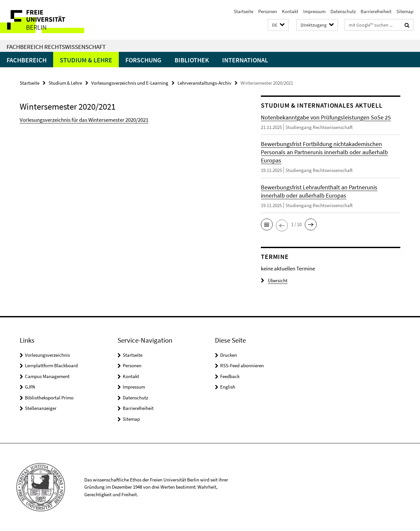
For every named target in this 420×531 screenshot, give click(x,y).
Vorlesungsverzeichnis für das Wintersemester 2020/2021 (84, 120)
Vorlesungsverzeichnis (47, 355)
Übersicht (274, 280)
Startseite (243, 11)
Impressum (314, 11)
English (228, 387)
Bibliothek (192, 60)
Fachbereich (27, 60)
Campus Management (47, 376)
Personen (268, 11)
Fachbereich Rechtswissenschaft (56, 47)
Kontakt (290, 11)
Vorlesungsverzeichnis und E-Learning (130, 83)
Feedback (230, 376)
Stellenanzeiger (41, 408)
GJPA (30, 387)
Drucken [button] (229, 355)
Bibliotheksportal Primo (49, 398)
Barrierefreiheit (376, 11)
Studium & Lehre (86, 60)
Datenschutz (343, 11)
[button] (278, 25)
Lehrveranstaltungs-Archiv (204, 83)
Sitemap (405, 11)
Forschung (143, 60)
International (245, 60)
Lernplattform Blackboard (51, 365)
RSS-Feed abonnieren (242, 365)
